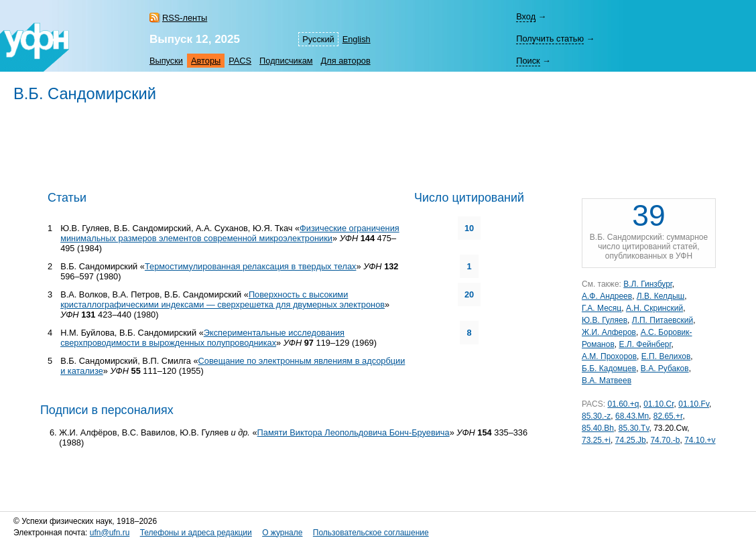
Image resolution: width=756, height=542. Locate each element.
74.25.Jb (631, 440)
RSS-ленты (185, 18)
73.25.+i (596, 440)
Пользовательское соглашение (371, 533)
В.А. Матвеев (607, 381)
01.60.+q (623, 404)
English (357, 39)
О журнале (282, 533)
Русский (318, 39)
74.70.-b (665, 440)
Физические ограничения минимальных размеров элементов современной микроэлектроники (230, 233)
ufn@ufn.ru (110, 533)
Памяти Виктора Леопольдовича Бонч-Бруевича (354, 432)
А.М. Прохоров (609, 356)
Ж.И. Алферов (609, 332)
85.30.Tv (634, 428)
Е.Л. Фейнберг (645, 344)
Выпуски (166, 61)
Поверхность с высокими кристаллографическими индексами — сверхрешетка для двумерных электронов (223, 299)
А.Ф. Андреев (607, 296)
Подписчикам (286, 61)
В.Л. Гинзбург (647, 284)
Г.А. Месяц (602, 308)
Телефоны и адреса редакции (196, 533)
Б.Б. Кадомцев (609, 368)
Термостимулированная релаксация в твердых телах (251, 266)
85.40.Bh (598, 428)
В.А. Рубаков (665, 368)
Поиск (528, 61)
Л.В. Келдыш (660, 296)
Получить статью (550, 39)
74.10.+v (700, 440)
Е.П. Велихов (666, 356)
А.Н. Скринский (654, 308)
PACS (240, 61)
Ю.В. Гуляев (605, 320)
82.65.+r (668, 416)
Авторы (206, 61)
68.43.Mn (632, 416)
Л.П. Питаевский (663, 320)
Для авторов (346, 61)
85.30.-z (596, 416)
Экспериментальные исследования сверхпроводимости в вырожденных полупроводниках (202, 338)
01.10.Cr (658, 404)
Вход (526, 16)
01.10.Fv (694, 404)
